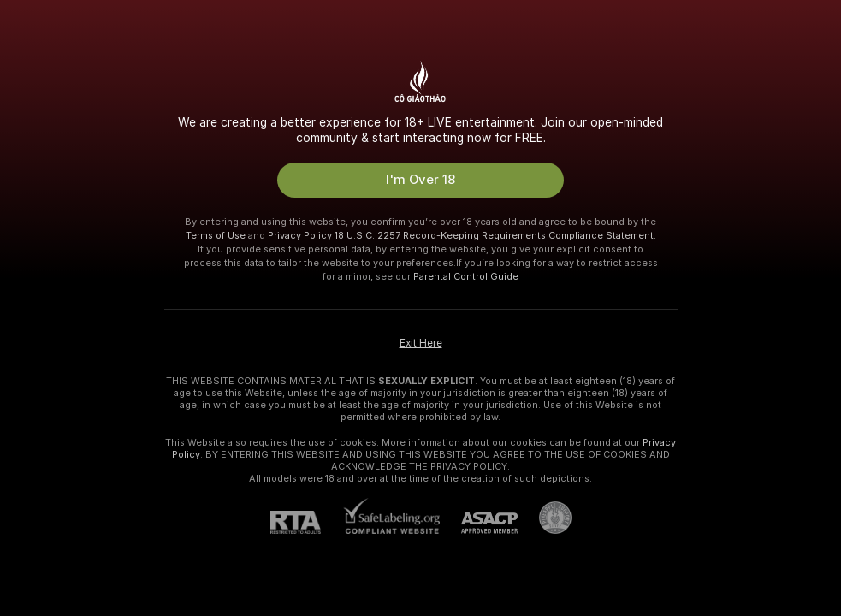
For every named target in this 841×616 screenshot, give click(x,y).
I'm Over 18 (420, 180)
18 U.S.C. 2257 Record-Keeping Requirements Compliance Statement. (495, 235)
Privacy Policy (300, 235)
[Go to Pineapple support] (545, 518)
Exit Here (421, 343)
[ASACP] (479, 523)
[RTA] (306, 522)
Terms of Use (216, 235)
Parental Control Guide (466, 276)
